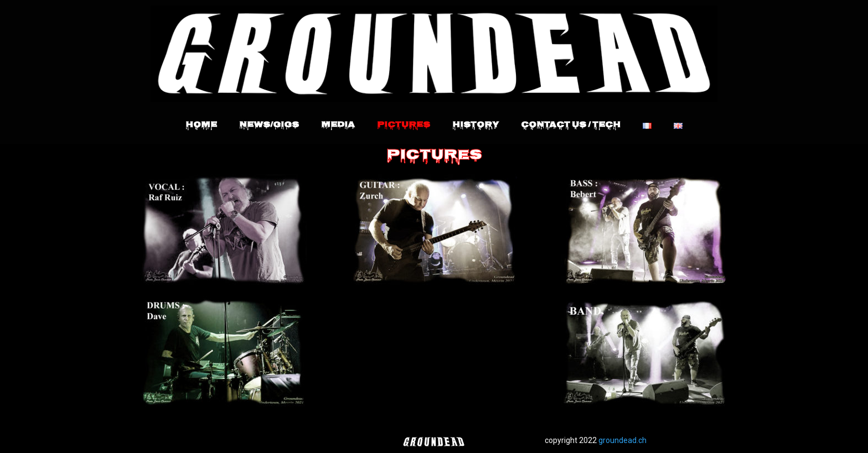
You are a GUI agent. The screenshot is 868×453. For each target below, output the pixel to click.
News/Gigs (269, 126)
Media (338, 126)
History (476, 126)
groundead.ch (622, 440)
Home (201, 126)
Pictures (404, 126)
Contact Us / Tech (571, 126)
